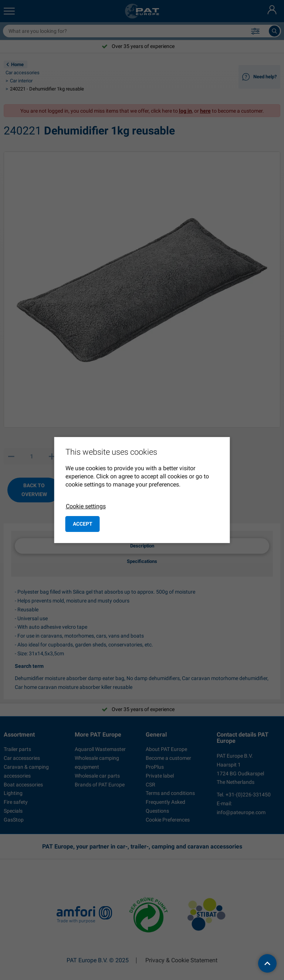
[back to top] (267, 963)
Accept (83, 524)
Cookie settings (86, 506)
